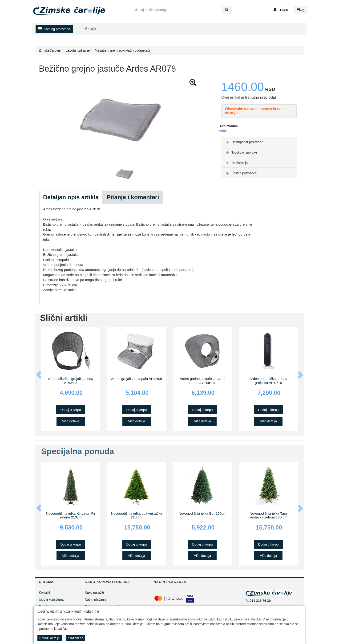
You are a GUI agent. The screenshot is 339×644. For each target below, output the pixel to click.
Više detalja (71, 421)
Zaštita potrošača (241, 173)
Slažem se (76, 638)
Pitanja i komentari (133, 197)
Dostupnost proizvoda (244, 142)
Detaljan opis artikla (71, 197)
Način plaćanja (96, 599)
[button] (280, 10)
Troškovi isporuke (241, 152)
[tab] (259, 142)
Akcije (90, 29)
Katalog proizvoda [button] (54, 29)
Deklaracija (236, 163)
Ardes (223, 131)
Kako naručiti (94, 592)
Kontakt (44, 592)
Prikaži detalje (50, 638)
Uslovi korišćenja (51, 599)
